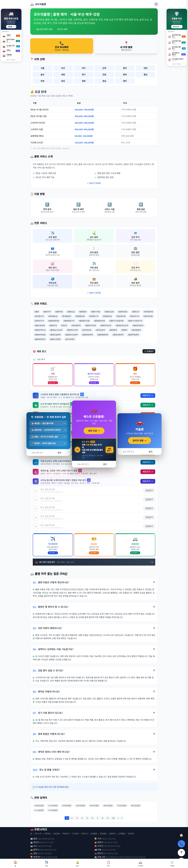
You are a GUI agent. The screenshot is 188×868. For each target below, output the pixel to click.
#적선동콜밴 (122, 805)
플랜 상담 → (94, 431)
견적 (108, 863)
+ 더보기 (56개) (94, 183)
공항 (46, 863)
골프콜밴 (103, 834)
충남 (146, 74)
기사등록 (75, 834)
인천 (104, 68)
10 (113, 818)
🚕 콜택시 (35, 850)
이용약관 (47, 834)
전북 (42, 81)
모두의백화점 (110, 857)
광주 (125, 68)
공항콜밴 (94, 834)
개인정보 (57, 834)
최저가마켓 (119, 857)
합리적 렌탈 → (140, 440)
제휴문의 (66, 834)
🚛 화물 (98, 850)
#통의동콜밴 (108, 805)
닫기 (105, 464)
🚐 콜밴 (34, 839)
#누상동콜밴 (39, 810)
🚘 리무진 (99, 846)
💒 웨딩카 (35, 842)
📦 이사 (98, 839)
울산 (42, 74)
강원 (104, 74)
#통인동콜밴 (136, 805)
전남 (63, 81)
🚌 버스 (34, 846)
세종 (63, 74)
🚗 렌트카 (99, 853)
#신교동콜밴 (53, 805)
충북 (125, 74)
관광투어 (113, 834)
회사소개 (38, 834)
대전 (146, 68)
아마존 (172, 863)
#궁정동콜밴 (67, 805)
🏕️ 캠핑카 (99, 842)
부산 (63, 68)
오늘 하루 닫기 (83, 464)
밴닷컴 (43, 857)
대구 (84, 68)
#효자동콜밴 (80, 805)
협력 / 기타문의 (11, 60)
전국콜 (48, 857)
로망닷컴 (142, 857)
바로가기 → (148, 396)
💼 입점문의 (149, 351)
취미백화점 (127, 857)
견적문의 (131, 834)
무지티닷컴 (135, 857)
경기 (84, 74)
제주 (125, 81)
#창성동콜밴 (94, 805)
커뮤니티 (84, 834)
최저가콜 (54, 857)
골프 (77, 863)
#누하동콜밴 (53, 810)
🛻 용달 (34, 853)
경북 (84, 81)
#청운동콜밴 (39, 805)
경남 (104, 81)
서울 (42, 68)
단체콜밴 (122, 834)
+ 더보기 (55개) (94, 293)
